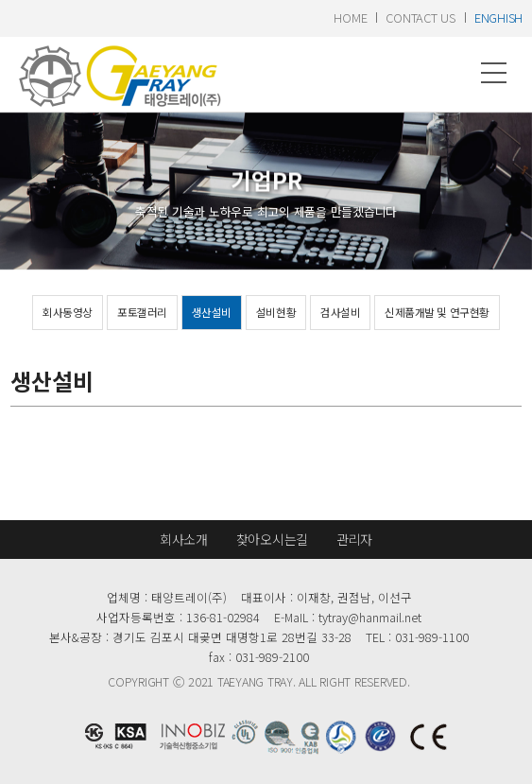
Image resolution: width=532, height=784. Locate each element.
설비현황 (276, 312)
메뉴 (494, 73)
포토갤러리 (142, 312)
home (350, 17)
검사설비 (340, 312)
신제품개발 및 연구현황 (437, 312)
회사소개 (184, 539)
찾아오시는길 (272, 539)
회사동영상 (68, 312)
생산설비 (212, 312)
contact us (420, 17)
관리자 (354, 539)
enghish (498, 17)
